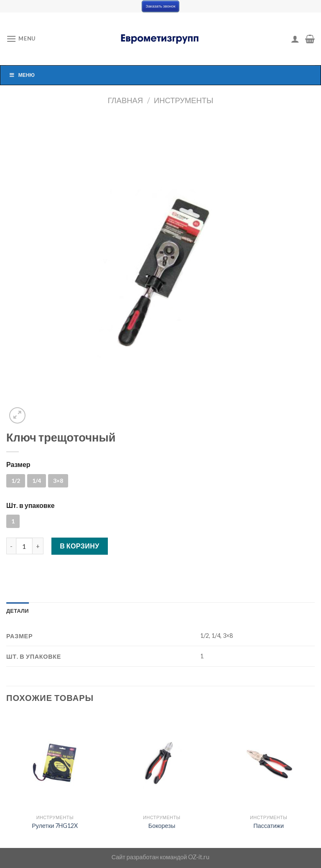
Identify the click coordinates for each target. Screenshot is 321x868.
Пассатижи (269, 826)
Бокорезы (162, 826)
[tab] (18, 611)
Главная (125, 100)
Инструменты (183, 100)
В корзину (80, 546)
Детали (18, 611)
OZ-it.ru (199, 857)
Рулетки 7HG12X (55, 826)
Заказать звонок (160, 6)
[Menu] (21, 39)
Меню (22, 75)
